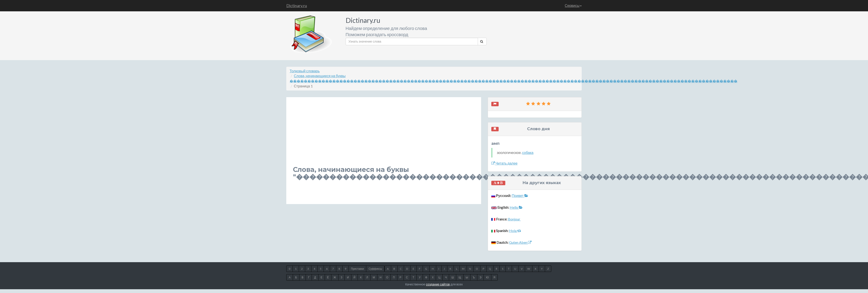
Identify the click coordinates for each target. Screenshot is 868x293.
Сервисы (573, 5)
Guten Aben (520, 242)
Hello (516, 207)
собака (528, 152)
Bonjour (514, 219)
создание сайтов (438, 284)
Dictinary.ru (297, 6)
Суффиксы (375, 269)
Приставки (357, 269)
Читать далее (504, 163)
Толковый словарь (305, 71)
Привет (520, 196)
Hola (515, 231)
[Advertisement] (370, 135)
